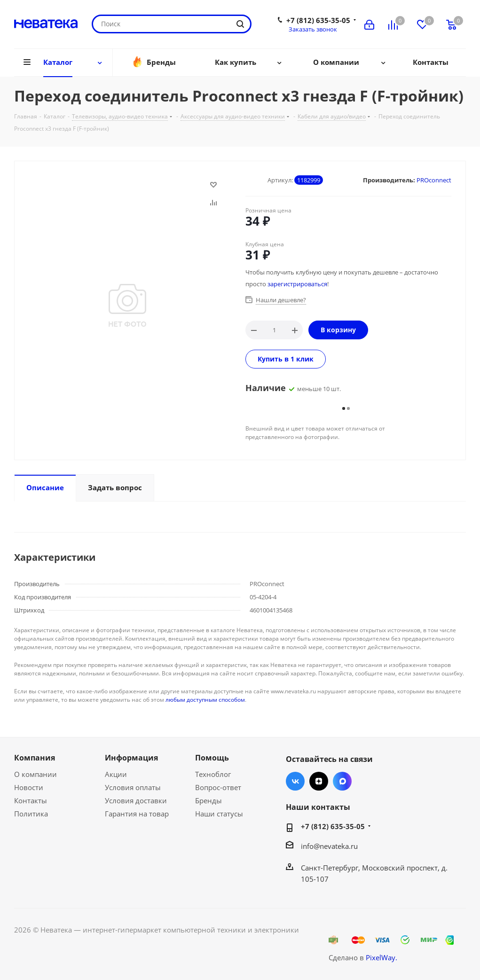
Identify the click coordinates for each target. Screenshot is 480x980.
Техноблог (213, 774)
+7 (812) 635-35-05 (318, 20)
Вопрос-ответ (218, 787)
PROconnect (434, 180)
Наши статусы (219, 814)
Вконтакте (295, 781)
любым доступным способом (205, 700)
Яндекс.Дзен (319, 781)
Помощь (212, 758)
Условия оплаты (133, 787)
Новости (29, 787)
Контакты (31, 800)
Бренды (209, 800)
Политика (31, 814)
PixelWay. (382, 957)
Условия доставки (136, 800)
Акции (116, 774)
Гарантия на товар (137, 814)
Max (342, 781)
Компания (35, 758)
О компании (35, 774)
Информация (131, 758)
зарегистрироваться (297, 284)
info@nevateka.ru (329, 846)
